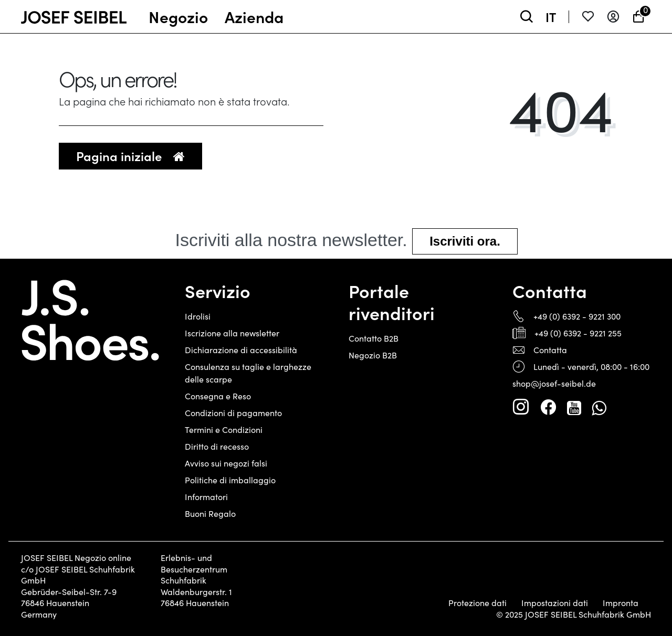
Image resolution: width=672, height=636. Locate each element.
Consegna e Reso (218, 396)
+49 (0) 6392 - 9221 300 (577, 316)
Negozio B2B (373, 355)
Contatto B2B (374, 338)
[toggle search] (527, 17)
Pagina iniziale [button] (130, 156)
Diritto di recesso (217, 446)
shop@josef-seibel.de (554, 383)
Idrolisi (198, 316)
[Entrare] (613, 17)
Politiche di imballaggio (230, 480)
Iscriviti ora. (465, 241)
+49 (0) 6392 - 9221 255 (578, 333)
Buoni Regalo (210, 513)
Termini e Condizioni (224, 430)
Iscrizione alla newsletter (232, 333)
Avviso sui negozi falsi (226, 463)
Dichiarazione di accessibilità (241, 350)
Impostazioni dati (555, 603)
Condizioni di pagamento (233, 413)
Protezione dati (477, 603)
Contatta (550, 350)
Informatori (206, 497)
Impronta (621, 603)
